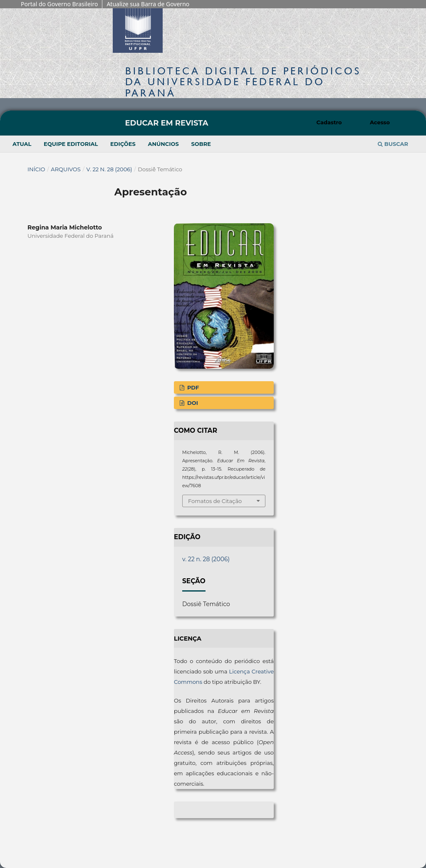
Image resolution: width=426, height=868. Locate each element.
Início (36, 169)
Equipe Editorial (71, 144)
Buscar (393, 144)
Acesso (380, 122)
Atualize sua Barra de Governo (148, 4)
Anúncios (163, 144)
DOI (192, 403)
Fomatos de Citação (215, 501)
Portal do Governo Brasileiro (59, 4)
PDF (192, 387)
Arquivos (66, 169)
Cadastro (329, 122)
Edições (123, 144)
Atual (22, 144)
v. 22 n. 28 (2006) (109, 169)
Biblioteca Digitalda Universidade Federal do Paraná (243, 82)
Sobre (201, 144)
